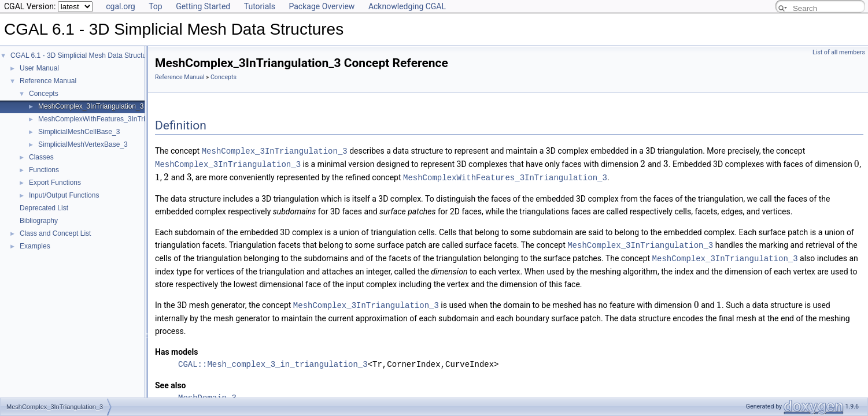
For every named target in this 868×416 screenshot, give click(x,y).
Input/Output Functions (64, 195)
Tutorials (260, 6)
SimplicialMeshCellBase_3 (79, 132)
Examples (35, 246)
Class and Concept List (55, 233)
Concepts (44, 94)
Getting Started (203, 6)
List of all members (839, 52)
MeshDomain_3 (207, 394)
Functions (44, 170)
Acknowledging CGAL (407, 6)
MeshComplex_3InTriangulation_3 (91, 106)
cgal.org (120, 6)
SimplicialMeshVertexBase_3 (83, 144)
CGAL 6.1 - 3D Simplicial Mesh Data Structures (83, 55)
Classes (41, 157)
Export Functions (55, 183)
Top (156, 6)
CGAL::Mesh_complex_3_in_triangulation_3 (273, 361)
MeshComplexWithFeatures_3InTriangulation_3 (112, 119)
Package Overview (322, 6)
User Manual (39, 68)
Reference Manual (48, 81)
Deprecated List (44, 208)
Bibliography (39, 221)
